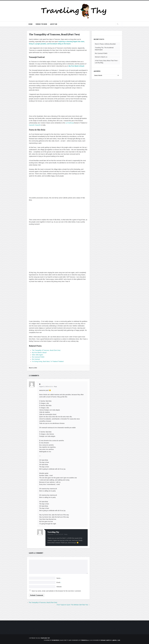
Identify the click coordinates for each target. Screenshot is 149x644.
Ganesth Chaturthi (35, 125)
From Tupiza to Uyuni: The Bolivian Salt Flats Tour (72, 605)
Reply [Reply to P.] (55, 387)
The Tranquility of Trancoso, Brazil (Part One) (43, 602)
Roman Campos (106, 640)
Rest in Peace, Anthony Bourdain (105, 44)
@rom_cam (116, 640)
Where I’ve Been (41, 24)
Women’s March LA (101, 57)
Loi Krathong (69, 123)
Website (59, 587)
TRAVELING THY (45, 638)
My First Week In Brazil (76, 66)
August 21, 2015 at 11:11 (46, 387)
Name (59, 578)
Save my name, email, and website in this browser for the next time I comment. (56, 591)
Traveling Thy (53, 532)
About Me (54, 24)
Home (31, 24)
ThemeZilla (85, 640)
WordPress (55, 640)
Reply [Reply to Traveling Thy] (66, 534)
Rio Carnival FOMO (101, 53)
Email (59, 582)
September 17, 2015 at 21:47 (55, 534)
